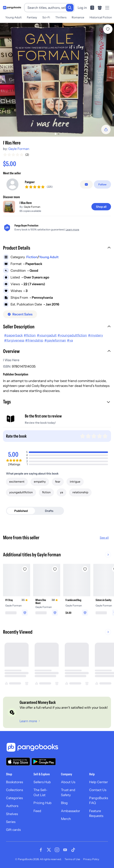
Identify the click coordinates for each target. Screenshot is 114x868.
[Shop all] (101, 207)
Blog (64, 803)
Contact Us (98, 790)
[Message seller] (86, 184)
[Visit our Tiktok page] (73, 850)
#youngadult (47, 335)
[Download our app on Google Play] (44, 762)
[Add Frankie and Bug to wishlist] (85, 569)
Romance (78, 17)
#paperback (13, 335)
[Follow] (102, 184)
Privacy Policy (91, 859)
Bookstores (14, 782)
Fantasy (32, 17)
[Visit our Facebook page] (41, 850)
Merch (66, 819)
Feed (37, 811)
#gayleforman (55, 340)
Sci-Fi (46, 17)
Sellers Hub (42, 782)
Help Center (99, 782)
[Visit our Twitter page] (49, 850)
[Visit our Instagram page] (57, 850)
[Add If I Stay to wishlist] (25, 569)
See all (104, 538)
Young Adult (13, 17)
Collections (14, 790)
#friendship (34, 340)
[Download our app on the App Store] (18, 762)
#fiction (30, 335)
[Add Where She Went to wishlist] (55, 569)
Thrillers (61, 17)
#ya (70, 340)
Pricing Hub (43, 803)
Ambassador (71, 811)
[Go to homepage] (12, 8)
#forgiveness (14, 340)
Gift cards (13, 830)
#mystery (95, 335)
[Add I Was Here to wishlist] (108, 29)
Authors (12, 806)
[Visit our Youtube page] (65, 850)
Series (11, 822)
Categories (14, 798)
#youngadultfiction (72, 335)
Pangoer (30, 182)
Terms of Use (72, 859)
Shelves (12, 814)
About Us (68, 782)
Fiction (32, 257)
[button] (57, 248)
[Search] (70, 8)
